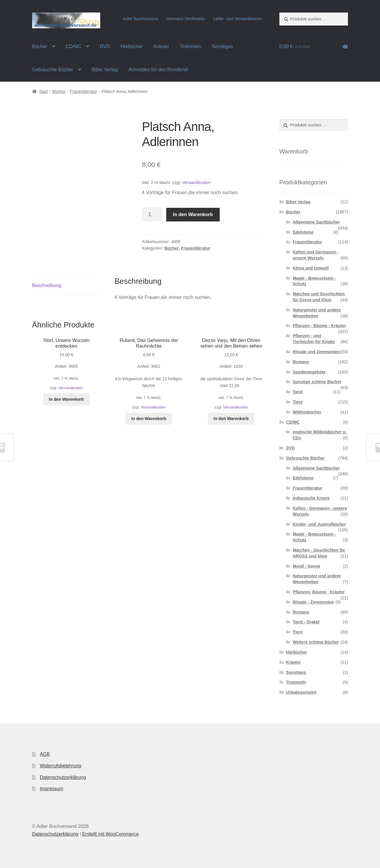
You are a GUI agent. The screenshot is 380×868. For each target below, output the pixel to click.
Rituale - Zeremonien (313, 602)
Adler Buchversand (140, 19)
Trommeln (190, 46)
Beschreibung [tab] (47, 285)
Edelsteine (303, 232)
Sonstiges (222, 46)
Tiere (298, 402)
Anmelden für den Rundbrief (158, 70)
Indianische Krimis (311, 498)
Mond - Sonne (307, 566)
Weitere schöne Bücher (316, 642)
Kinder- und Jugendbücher (319, 524)
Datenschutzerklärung (63, 777)
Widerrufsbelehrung (61, 766)
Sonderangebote (309, 372)
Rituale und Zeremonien (316, 352)
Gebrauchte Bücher (53, 70)
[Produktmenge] (152, 215)
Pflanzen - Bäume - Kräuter (319, 326)
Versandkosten (196, 183)
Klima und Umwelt (311, 268)
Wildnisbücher (307, 412)
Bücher (40, 46)
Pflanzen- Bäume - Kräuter (319, 592)
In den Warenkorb (193, 214)
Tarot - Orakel (306, 622)
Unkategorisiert (301, 692)
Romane (301, 362)
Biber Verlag (105, 70)
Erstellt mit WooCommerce (110, 834)
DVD (105, 46)
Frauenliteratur (84, 91)
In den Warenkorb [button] (66, 399)
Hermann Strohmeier (186, 19)
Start (44, 91)
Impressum (52, 789)
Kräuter (161, 46)
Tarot (298, 392)
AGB (45, 754)
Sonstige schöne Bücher (317, 382)
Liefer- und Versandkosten (238, 19)
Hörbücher (132, 46)
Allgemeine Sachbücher (316, 222)
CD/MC (73, 46)
